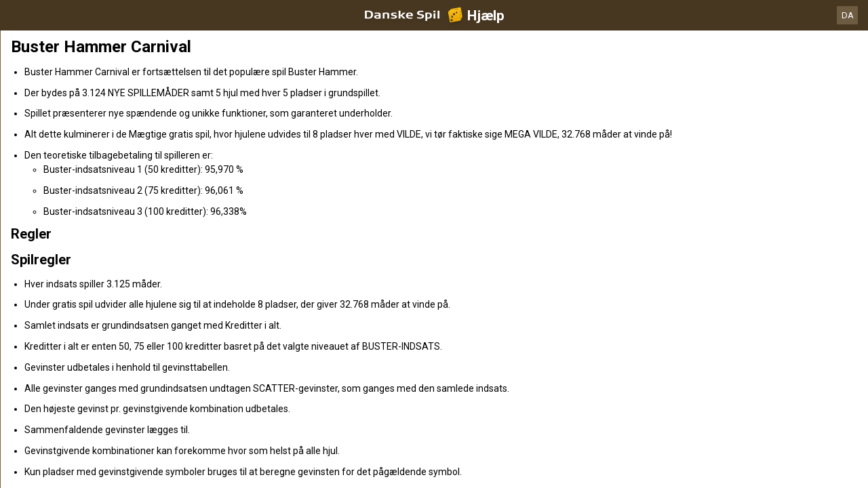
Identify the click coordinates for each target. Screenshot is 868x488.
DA (848, 15)
